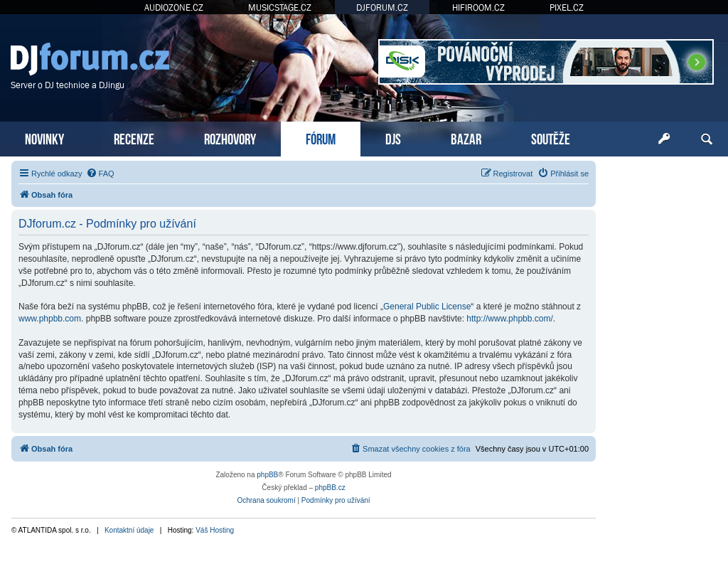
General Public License (427, 307)
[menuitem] (100, 174)
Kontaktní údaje (129, 530)
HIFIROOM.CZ (478, 7)
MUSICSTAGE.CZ (280, 7)
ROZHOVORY (230, 138)
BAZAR (466, 138)
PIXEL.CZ (567, 7)
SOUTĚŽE (551, 138)
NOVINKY (44, 138)
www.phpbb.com (50, 319)
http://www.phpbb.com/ (509, 319)
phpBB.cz (330, 488)
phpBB (267, 475)
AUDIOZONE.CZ (174, 7)
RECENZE (134, 138)
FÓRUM (321, 138)
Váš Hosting (215, 530)
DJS (393, 138)
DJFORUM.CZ (382, 7)
